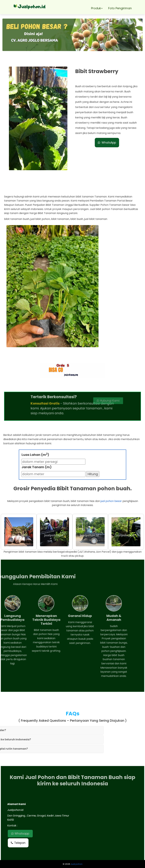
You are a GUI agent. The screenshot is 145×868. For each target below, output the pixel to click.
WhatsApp (107, 143)
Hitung (93, 474)
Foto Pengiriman (120, 8)
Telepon (18, 843)
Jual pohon (77, 864)
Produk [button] (97, 8)
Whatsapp (20, 834)
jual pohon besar (111, 501)
